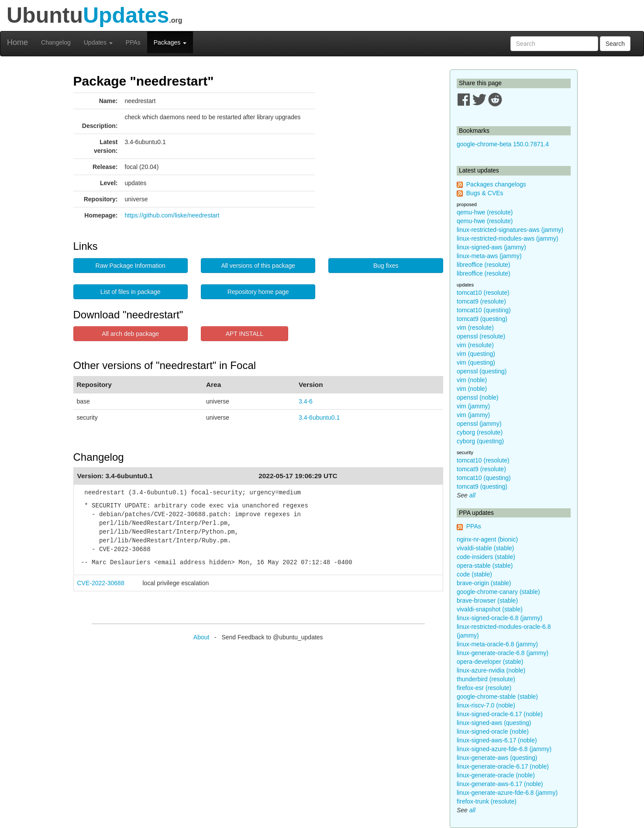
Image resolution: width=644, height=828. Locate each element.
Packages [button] (170, 42)
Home (17, 42)
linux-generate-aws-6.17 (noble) (500, 784)
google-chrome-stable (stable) (497, 697)
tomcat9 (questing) (482, 319)
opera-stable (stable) (485, 566)
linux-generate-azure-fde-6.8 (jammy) (507, 793)
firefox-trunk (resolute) (487, 801)
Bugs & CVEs (485, 193)
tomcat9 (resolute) (481, 301)
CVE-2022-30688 (101, 583)
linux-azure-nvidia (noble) (491, 670)
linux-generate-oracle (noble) (496, 775)
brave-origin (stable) (484, 583)
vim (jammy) (473, 406)
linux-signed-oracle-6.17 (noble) (500, 714)
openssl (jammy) (479, 424)
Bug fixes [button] (386, 266)
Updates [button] (98, 42)
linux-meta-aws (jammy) (489, 256)
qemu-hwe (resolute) (485, 212)
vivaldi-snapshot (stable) (490, 609)
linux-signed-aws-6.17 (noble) (497, 740)
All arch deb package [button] (130, 334)
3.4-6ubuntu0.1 (319, 417)
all (472, 495)
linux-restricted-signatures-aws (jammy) (510, 230)
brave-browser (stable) (487, 600)
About (201, 637)
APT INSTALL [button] (245, 334)
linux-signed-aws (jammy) (491, 247)
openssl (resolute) (481, 336)
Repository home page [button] (258, 292)
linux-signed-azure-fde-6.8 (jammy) (504, 749)
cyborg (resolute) (480, 432)
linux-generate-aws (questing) (497, 758)
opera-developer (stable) (490, 662)
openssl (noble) (478, 397)
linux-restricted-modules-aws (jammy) (508, 238)
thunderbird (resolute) (486, 679)
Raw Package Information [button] (131, 266)
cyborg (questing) (480, 441)
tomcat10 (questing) (484, 310)
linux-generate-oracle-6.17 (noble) (503, 766)
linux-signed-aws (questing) (494, 723)
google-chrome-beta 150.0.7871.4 (503, 144)
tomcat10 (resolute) (483, 293)
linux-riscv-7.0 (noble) (486, 705)
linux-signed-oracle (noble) (493, 731)
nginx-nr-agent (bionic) (487, 539)
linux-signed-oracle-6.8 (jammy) (499, 618)
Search (615, 44)
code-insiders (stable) (486, 557)
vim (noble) (472, 380)
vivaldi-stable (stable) (486, 548)
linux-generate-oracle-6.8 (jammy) (503, 653)
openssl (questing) (482, 371)
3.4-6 (306, 401)
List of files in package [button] (131, 292)
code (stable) (474, 574)
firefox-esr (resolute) (484, 688)
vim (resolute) (475, 328)
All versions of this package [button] (258, 266)
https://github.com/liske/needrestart (172, 215)
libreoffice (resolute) (484, 265)
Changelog (56, 42)
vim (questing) (476, 354)
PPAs (133, 42)
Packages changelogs (496, 184)
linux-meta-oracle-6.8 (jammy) (497, 644)
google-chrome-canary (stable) (498, 592)
